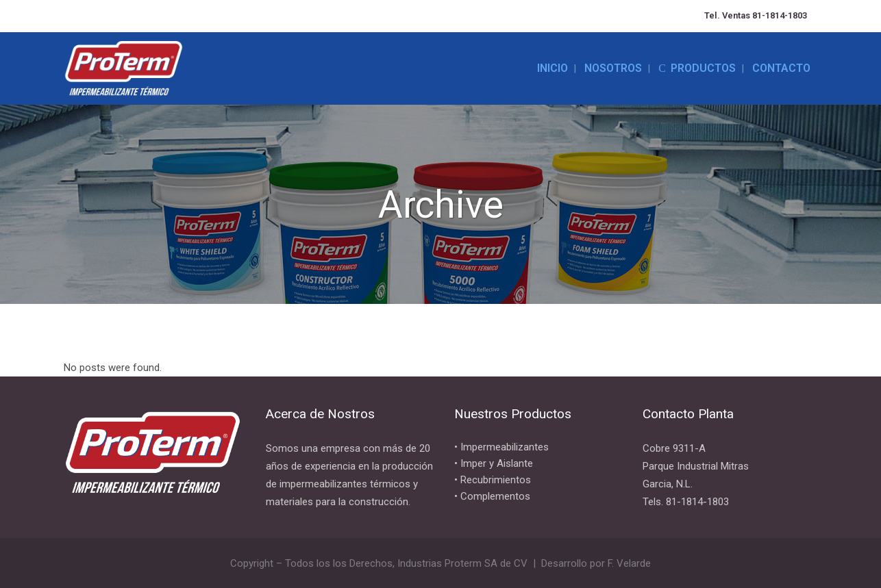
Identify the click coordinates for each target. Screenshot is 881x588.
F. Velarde (629, 563)
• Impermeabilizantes (501, 447)
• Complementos (492, 496)
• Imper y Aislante (494, 463)
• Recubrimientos (493, 480)
